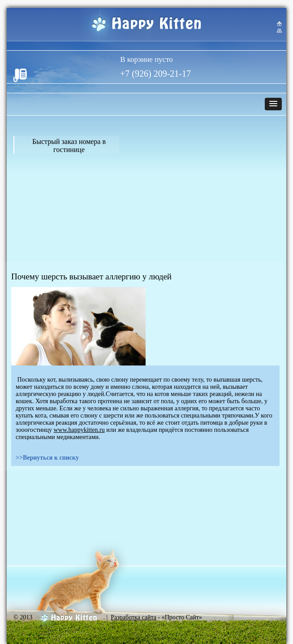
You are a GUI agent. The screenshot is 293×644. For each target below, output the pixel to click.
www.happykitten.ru (79, 430)
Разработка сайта (134, 617)
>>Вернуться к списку (47, 458)
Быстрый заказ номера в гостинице (69, 146)
